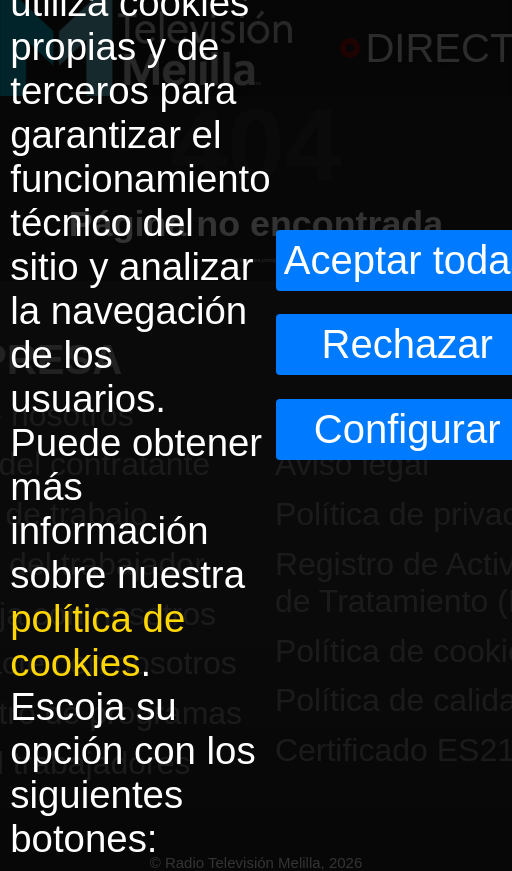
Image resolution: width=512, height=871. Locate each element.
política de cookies (97, 640)
